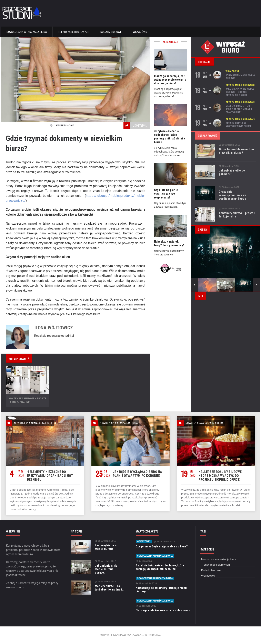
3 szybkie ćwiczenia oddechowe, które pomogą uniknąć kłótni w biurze (159, 567)
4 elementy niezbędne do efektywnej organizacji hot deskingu (49, 476)
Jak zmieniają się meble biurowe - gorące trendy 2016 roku (241, 92)
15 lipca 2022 (144, 561)
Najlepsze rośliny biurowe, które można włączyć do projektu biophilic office (225, 476)
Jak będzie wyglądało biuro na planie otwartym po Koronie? (137, 474)
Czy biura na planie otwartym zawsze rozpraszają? (166, 194)
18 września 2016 (105, 541)
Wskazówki (140, 32)
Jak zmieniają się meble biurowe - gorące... (110, 567)
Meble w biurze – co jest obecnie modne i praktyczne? (241, 109)
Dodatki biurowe (111, 32)
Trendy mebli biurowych (74, 32)
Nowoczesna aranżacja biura (27, 32)
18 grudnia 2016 (229, 166)
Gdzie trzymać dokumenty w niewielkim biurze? (236, 151)
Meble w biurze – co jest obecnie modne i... (110, 588)
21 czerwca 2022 (146, 606)
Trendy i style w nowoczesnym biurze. (239, 125)
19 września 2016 (229, 145)
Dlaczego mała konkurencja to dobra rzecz (162, 610)
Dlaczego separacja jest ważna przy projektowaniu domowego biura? (170, 80)
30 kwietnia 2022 (229, 187)
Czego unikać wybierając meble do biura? (161, 546)
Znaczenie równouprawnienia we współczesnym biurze (237, 193)
